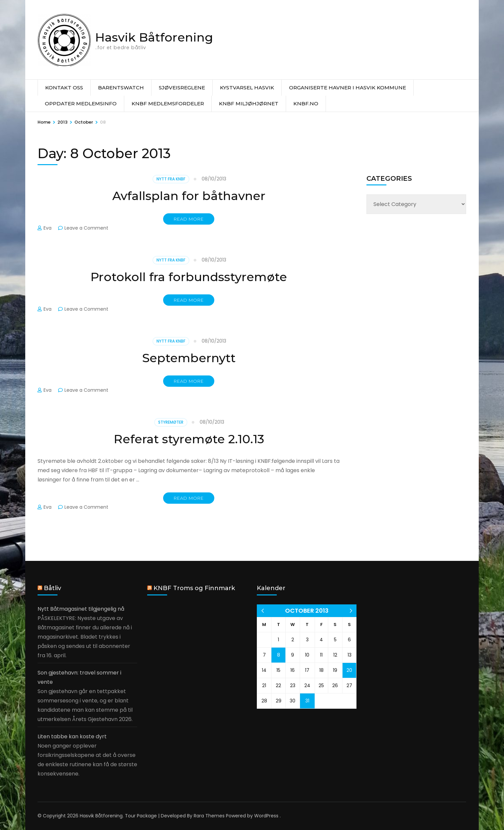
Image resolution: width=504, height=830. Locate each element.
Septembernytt (189, 358)
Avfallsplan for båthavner (189, 196)
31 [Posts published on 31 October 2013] (307, 701)
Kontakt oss (64, 88)
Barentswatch (121, 88)
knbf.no (306, 104)
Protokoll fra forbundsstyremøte (189, 277)
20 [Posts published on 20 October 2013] (349, 670)
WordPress (266, 816)
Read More (189, 219)
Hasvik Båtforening (154, 37)
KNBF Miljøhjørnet (249, 104)
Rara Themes (209, 816)
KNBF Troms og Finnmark (194, 588)
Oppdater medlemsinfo (81, 104)
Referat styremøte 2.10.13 (189, 439)
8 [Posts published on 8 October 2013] (279, 655)
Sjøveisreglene (182, 88)
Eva (48, 228)
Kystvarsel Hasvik (247, 88)
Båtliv (52, 588)
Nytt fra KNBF (171, 179)
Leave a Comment (86, 228)
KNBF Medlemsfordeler (168, 104)
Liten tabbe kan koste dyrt (72, 736)
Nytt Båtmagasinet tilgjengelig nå (81, 609)
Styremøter (171, 422)
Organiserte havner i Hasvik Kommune (348, 88)
